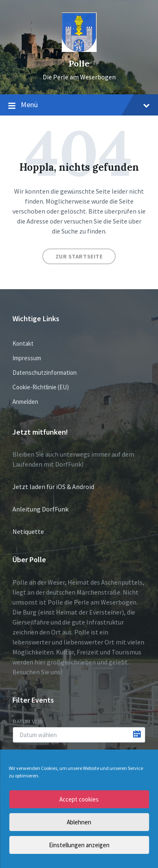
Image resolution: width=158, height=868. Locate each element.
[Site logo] (79, 49)
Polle (79, 63)
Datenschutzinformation (45, 373)
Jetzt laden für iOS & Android (53, 487)
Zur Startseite (79, 256)
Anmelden (25, 402)
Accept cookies (79, 799)
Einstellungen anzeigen (79, 845)
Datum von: (29, 721)
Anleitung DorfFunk (40, 509)
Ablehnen (79, 822)
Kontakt (23, 343)
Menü (79, 105)
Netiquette (28, 531)
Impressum (27, 358)
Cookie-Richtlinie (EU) (41, 387)
